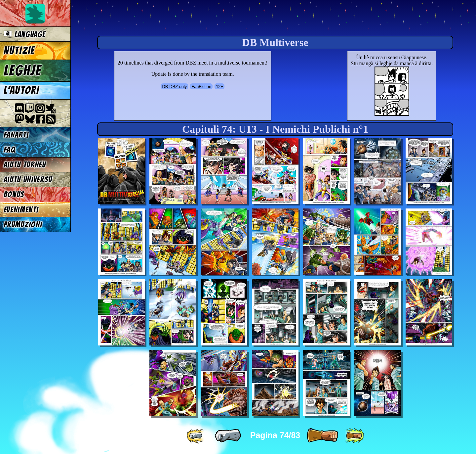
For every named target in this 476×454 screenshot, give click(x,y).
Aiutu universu (28, 180)
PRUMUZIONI (23, 225)
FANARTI (16, 135)
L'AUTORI (21, 90)
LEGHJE (22, 70)
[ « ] (228, 436)
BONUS (14, 194)
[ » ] (322, 436)
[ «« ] (196, 436)
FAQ (10, 150)
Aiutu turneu (25, 165)
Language (25, 34)
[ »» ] (354, 436)
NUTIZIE (19, 51)
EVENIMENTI (21, 210)
